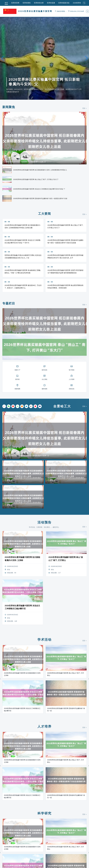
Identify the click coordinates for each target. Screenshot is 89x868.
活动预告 (44, 522)
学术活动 (44, 640)
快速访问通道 (60, 11)
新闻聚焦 (9, 107)
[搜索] (84, 3)
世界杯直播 (51, 3)
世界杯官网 (15, 3)
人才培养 (44, 726)
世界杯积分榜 (39, 3)
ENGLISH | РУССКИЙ (76, 11)
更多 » (85, 108)
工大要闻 (44, 214)
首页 (6, 3)
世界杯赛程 (27, 3)
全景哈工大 (62, 406)
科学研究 (44, 813)
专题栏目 (9, 303)
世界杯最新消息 (64, 3)
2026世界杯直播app (80, 3)
